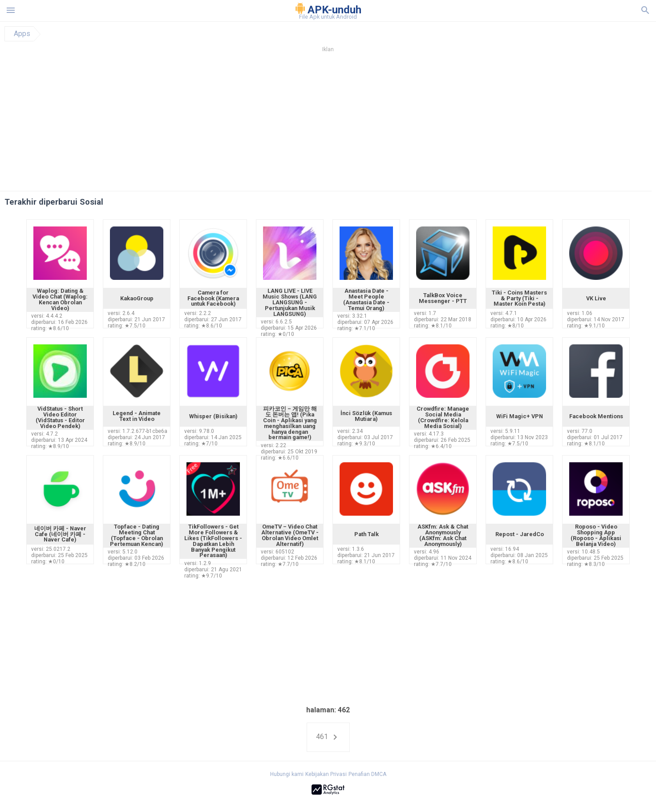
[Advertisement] (382, 124)
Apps (22, 34)
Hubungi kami (287, 774)
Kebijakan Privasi (326, 774)
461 (328, 737)
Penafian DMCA (367, 774)
